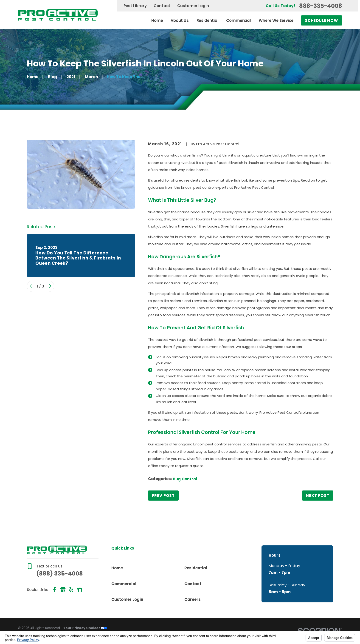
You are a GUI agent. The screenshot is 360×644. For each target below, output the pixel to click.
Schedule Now (322, 20)
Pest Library (135, 6)
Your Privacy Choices (85, 628)
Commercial (124, 584)
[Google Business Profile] (63, 590)
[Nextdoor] (79, 590)
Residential (196, 568)
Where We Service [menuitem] (276, 20)
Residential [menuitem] (208, 20)
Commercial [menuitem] (239, 20)
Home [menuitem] (157, 20)
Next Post (318, 496)
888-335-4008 (321, 6)
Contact (162, 6)
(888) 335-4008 (60, 574)
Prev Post (163, 496)
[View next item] (50, 286)
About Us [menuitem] (180, 20)
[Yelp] (71, 590)
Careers (193, 599)
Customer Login (193, 6)
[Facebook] (55, 590)
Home (117, 568)
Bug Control (185, 479)
